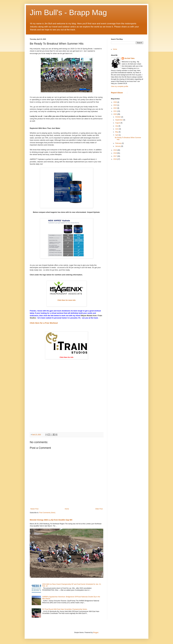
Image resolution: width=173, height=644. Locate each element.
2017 (115, 156)
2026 (115, 102)
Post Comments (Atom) (47, 513)
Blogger (96, 633)
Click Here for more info (67, 300)
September (119, 120)
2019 (115, 150)
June (117, 129)
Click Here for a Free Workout (44, 323)
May (117, 132)
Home (67, 509)
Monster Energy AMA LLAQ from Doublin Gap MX (51, 520)
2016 (115, 159)
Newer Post (34, 509)
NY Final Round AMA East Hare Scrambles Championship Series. (65, 609)
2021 (115, 111)
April (117, 135)
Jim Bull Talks (129, 58)
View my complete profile (120, 86)
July (117, 126)
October (118, 117)
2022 (115, 108)
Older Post (99, 509)
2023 (115, 105)
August (118, 123)
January (118, 146)
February (119, 143)
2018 (115, 153)
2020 (115, 114)
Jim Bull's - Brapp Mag (68, 12)
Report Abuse (117, 93)
